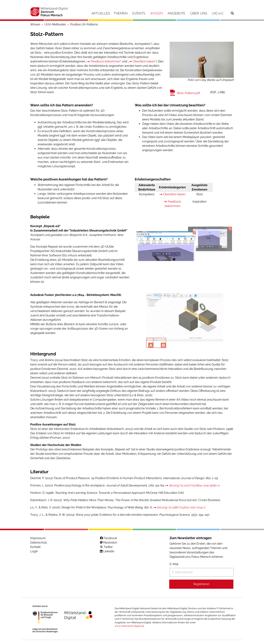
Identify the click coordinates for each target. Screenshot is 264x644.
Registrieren (201, 584)
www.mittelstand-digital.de (129, 626)
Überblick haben (144, 61)
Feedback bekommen (106, 61)
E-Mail (174, 564)
